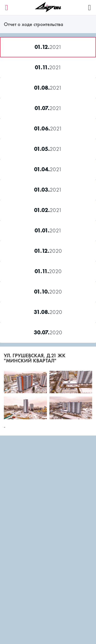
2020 (48, 251)
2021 (48, 47)
